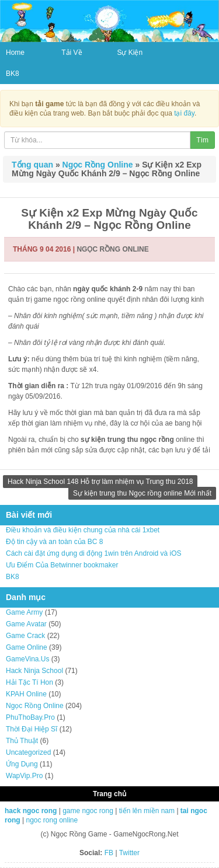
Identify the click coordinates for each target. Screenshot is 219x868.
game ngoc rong (88, 811)
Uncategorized (28, 752)
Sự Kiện (130, 53)
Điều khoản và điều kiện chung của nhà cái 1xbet (83, 530)
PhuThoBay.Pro (30, 717)
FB (109, 853)
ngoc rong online (52, 820)
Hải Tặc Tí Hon (29, 682)
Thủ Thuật (22, 741)
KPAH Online (26, 694)
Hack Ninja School (34, 671)
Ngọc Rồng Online (98, 165)
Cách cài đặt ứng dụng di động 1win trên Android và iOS (94, 553)
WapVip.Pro (24, 776)
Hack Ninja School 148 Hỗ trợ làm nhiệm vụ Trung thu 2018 (100, 482)
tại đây (184, 113)
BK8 (13, 74)
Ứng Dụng (22, 764)
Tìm (202, 140)
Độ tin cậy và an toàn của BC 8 (54, 542)
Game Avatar (26, 624)
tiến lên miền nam (147, 811)
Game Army (24, 612)
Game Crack (25, 636)
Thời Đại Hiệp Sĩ (32, 729)
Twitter (129, 853)
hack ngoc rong (31, 811)
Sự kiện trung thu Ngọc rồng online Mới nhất (142, 493)
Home (15, 53)
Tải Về (72, 53)
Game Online (27, 647)
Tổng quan (32, 165)
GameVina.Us (27, 659)
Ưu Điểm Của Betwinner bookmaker (62, 565)
